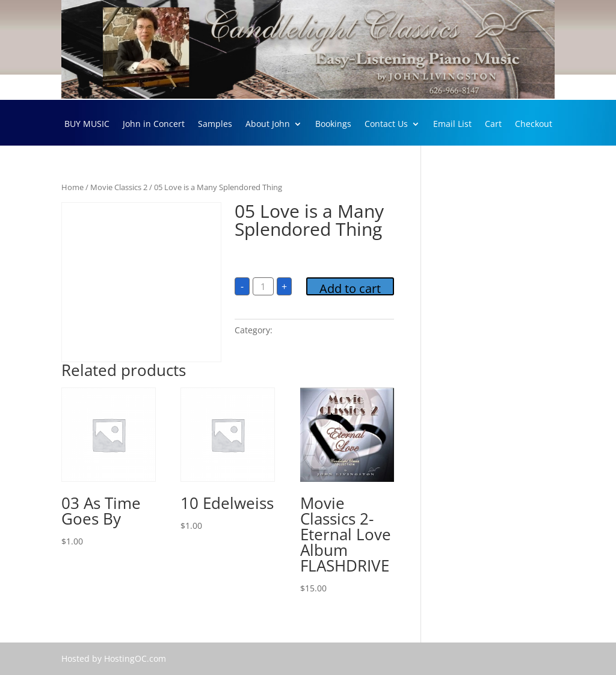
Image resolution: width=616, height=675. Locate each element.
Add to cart (350, 288)
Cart (493, 125)
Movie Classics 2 (119, 187)
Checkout (534, 125)
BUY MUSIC (87, 125)
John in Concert (154, 125)
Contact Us (386, 125)
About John (268, 125)
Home (72, 187)
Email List (452, 125)
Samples (215, 125)
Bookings (333, 125)
